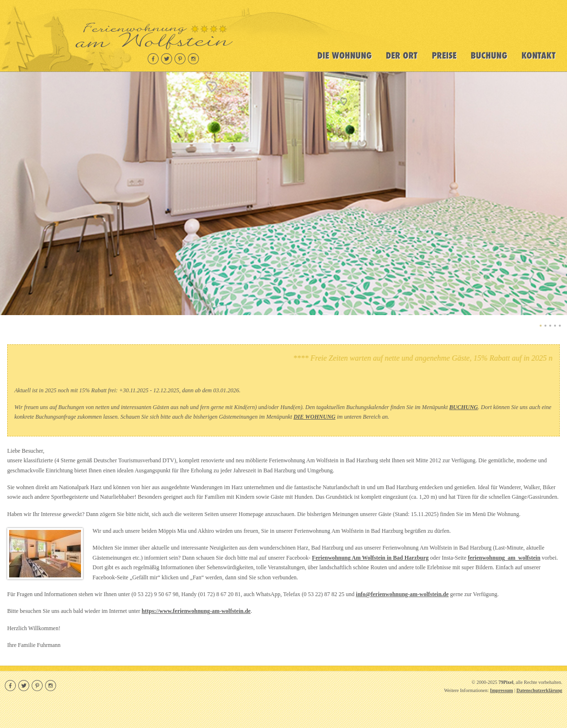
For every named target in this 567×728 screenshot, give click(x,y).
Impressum (501, 690)
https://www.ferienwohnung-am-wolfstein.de (196, 611)
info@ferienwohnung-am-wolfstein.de (403, 594)
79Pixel (506, 682)
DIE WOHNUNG (314, 417)
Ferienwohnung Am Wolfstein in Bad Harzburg (370, 558)
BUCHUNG (463, 407)
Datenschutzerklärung (539, 690)
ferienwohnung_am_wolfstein (504, 558)
